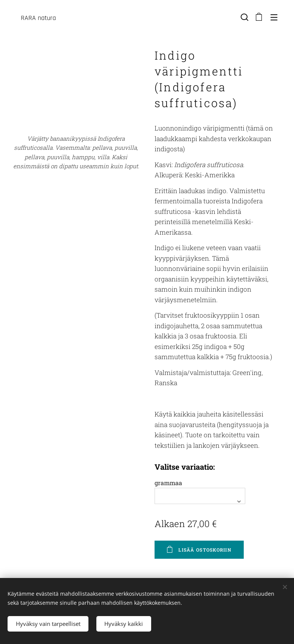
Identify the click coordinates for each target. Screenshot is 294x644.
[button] (244, 17)
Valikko (274, 17)
